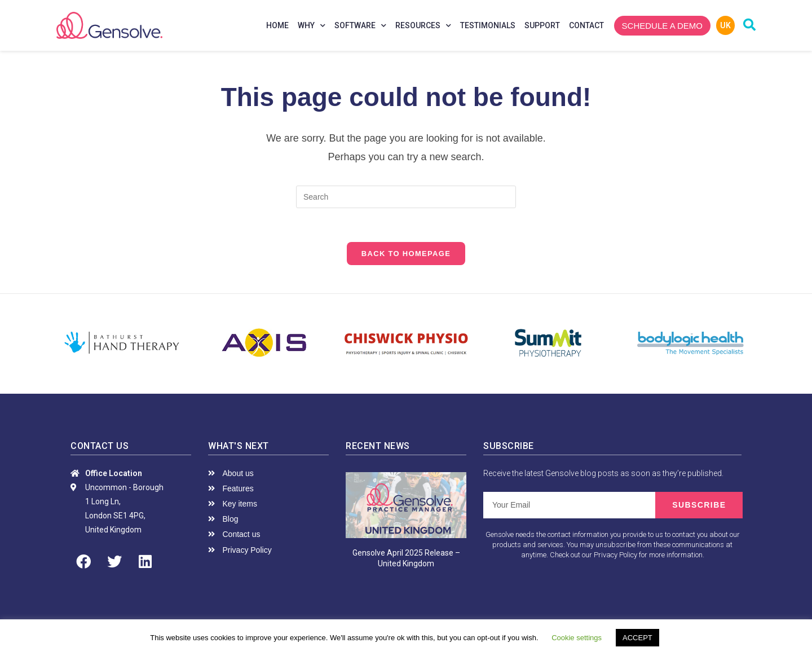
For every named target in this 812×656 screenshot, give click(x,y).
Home (277, 25)
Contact (586, 25)
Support (542, 25)
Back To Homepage (406, 254)
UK (725, 25)
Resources (423, 26)
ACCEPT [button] (637, 638)
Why (312, 26)
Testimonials (488, 25)
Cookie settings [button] (577, 638)
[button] (662, 26)
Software (360, 26)
